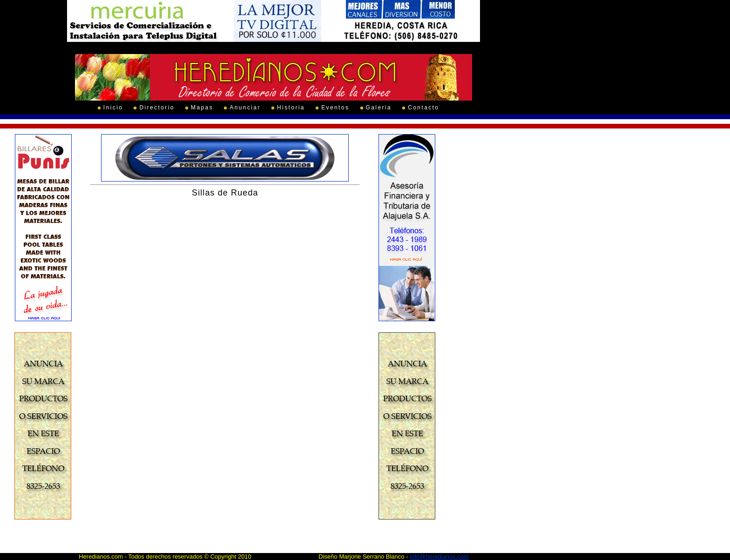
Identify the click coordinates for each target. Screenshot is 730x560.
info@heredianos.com (439, 557)
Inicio (113, 108)
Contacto (423, 108)
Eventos (335, 108)
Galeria (379, 108)
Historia (291, 108)
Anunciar (245, 108)
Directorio (157, 108)
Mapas (202, 108)
